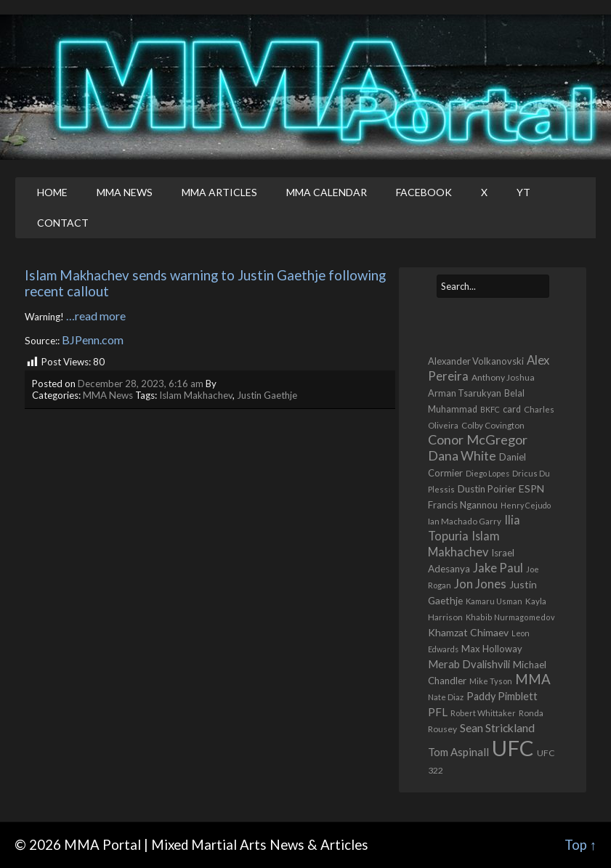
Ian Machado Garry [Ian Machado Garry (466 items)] (465, 521)
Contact (63, 223)
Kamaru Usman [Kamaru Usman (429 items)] (494, 601)
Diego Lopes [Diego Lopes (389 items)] (487, 473)
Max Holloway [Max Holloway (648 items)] (492, 649)
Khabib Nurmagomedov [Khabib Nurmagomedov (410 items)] (510, 617)
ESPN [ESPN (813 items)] (531, 488)
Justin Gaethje (267, 395)
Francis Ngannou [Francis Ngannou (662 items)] (463, 505)
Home (52, 192)
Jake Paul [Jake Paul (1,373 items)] (498, 568)
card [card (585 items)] (512, 409)
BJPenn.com (93, 340)
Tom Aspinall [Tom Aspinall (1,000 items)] (458, 752)
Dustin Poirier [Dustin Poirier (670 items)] (487, 489)
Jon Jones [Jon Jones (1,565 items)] (480, 584)
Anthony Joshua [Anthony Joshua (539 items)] (503, 377)
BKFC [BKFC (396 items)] (490, 409)
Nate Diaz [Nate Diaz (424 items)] (446, 697)
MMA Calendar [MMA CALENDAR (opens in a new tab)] (327, 192)
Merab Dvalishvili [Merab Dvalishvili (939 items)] (469, 664)
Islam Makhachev (196, 395)
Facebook (424, 192)
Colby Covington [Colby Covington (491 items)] (493, 425)
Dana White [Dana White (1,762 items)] (462, 456)
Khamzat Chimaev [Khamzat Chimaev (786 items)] (468, 632)
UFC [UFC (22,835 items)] (513, 748)
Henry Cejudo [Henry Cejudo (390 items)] (526, 505)
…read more (96, 316)
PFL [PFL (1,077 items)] (438, 712)
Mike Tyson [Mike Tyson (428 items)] (491, 681)
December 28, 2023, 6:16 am (141, 384)
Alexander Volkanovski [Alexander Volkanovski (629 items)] (476, 361)
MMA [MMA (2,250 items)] (533, 679)
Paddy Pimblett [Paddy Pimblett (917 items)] (502, 696)
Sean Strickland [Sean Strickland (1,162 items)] (497, 727)
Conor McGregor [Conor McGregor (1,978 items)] (478, 439)
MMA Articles (219, 192)
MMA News (125, 192)
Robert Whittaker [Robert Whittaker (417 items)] (483, 713)
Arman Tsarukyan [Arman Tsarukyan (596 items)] (465, 393)
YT (523, 192)
